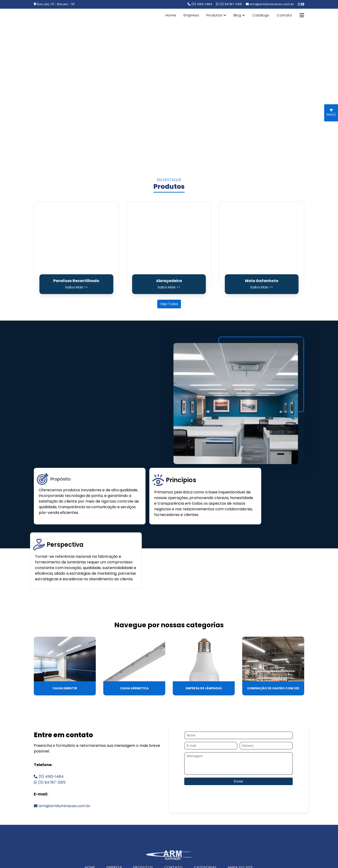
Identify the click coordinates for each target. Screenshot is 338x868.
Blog (237, 15)
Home (171, 15)
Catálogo (261, 15)
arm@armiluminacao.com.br (63, 756)
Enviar (238, 732)
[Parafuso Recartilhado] (76, 244)
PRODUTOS (143, 818)
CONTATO (173, 818)
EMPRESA (114, 818)
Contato (284, 15)
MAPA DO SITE (240, 818)
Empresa (191, 15)
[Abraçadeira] (169, 244)
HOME (90, 818)
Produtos (214, 15)
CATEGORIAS (205, 818)
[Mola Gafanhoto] (262, 244)
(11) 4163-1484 (200, 4)
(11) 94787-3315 (229, 4)
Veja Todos (169, 304)
